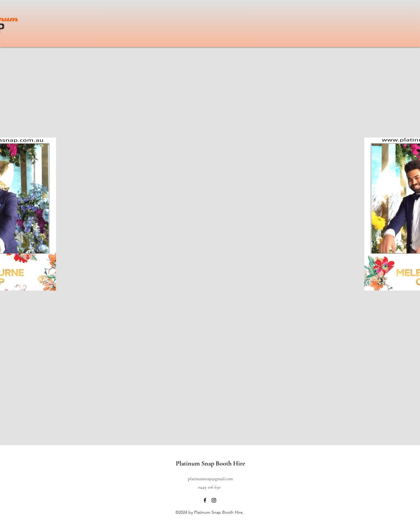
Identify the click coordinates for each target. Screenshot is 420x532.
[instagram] (214, 500)
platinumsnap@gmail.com (210, 479)
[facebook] (205, 500)
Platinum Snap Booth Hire (210, 463)
